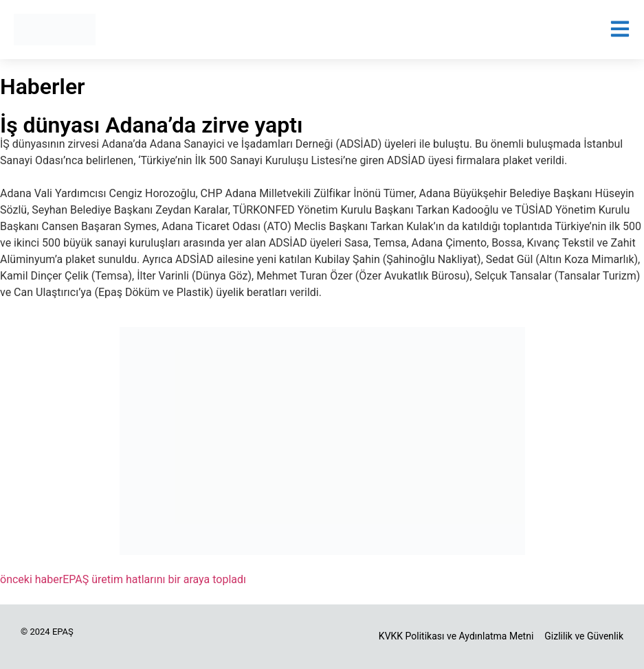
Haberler (43, 87)
